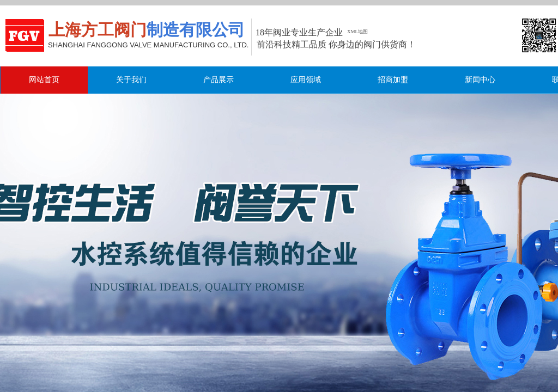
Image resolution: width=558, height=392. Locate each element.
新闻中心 (480, 80)
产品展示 (219, 80)
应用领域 (306, 80)
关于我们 (131, 80)
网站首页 (44, 80)
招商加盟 (393, 80)
